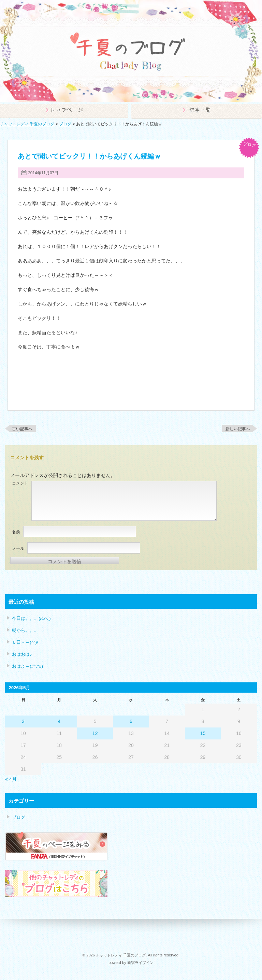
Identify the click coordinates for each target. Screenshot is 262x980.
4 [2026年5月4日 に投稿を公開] (59, 721)
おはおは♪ (22, 654)
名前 (16, 532)
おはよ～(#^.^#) (27, 666)
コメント (20, 483)
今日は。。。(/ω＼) (31, 618)
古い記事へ (22, 429)
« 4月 (11, 779)
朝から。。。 (25, 630)
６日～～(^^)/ (25, 642)
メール (18, 548)
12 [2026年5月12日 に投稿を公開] (95, 733)
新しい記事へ (238, 429)
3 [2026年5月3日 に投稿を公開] (23, 721)
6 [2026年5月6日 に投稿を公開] (131, 721)
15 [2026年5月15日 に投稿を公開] (203, 733)
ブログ (249, 145)
